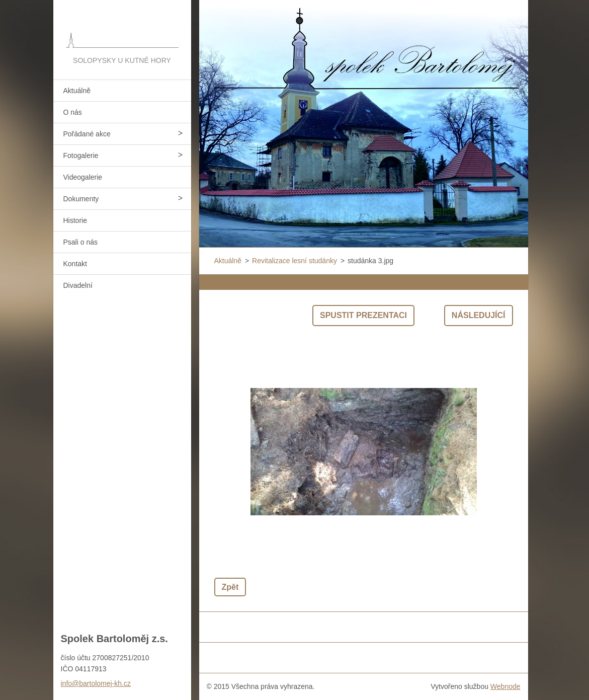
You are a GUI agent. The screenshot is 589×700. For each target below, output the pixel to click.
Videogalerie (83, 177)
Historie (75, 220)
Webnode (506, 686)
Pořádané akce (87, 134)
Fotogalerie (81, 155)
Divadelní (78, 285)
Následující (479, 315)
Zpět (230, 587)
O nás (73, 112)
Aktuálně (77, 91)
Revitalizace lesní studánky (294, 261)
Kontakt (75, 264)
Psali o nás (80, 242)
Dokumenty (81, 199)
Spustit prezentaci (363, 315)
